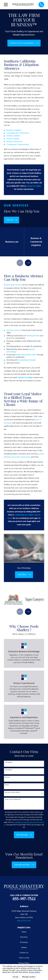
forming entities (33, 336)
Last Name (9, 770)
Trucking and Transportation (18, 145)
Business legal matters (13, 285)
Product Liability (13, 139)
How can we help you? (13, 799)
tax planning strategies (27, 360)
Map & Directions (24, 921)
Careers (24, 948)
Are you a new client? (13, 793)
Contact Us (24, 953)
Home (24, 932)
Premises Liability (13, 136)
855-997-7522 (24, 899)
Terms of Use (24, 958)
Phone (7, 777)
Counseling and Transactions (18, 133)
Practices (24, 937)
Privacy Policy (24, 963)
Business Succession (14, 142)
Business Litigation (14, 130)
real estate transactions (21, 457)
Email (7, 785)
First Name (9, 762)
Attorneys (24, 942)
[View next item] (28, 263)
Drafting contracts (14, 330)
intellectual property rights (26, 355)
